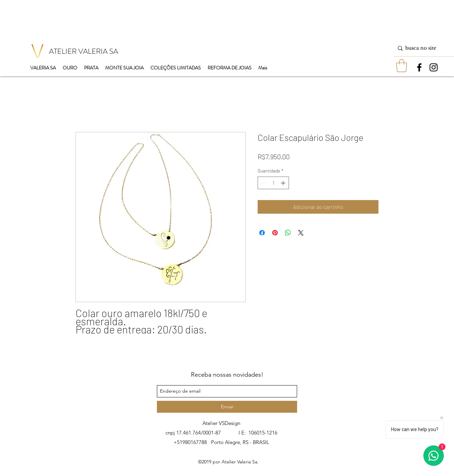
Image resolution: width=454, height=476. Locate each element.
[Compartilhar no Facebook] (262, 233)
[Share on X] (301, 233)
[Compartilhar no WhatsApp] (288, 233)
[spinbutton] (273, 183)
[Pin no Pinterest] (275, 233)
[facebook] (419, 67)
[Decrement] (263, 183)
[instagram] (434, 67)
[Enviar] (227, 407)
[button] (402, 66)
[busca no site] (423, 48)
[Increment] (284, 183)
